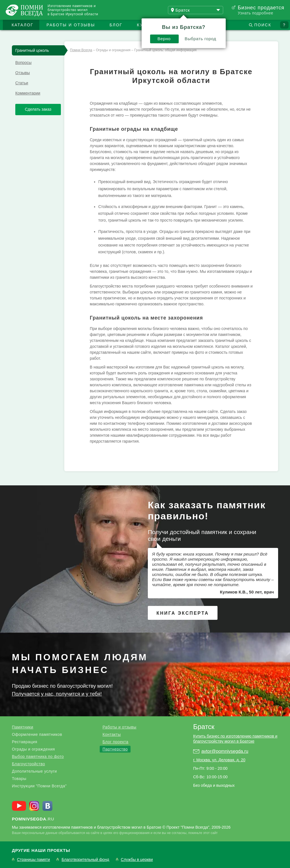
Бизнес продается (261, 8)
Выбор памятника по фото (38, 756)
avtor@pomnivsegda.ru (225, 751)
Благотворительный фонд (85, 860)
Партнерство (115, 749)
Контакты (112, 734)
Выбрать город (201, 39)
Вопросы (23, 63)
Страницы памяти (33, 860)
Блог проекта (115, 742)
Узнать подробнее (255, 13)
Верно (164, 39)
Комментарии (28, 93)
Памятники (23, 727)
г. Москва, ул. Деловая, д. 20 (219, 760)
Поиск (263, 25)
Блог (116, 25)
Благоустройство (28, 764)
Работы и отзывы (71, 25)
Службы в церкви (137, 860)
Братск (204, 727)
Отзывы (23, 73)
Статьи (22, 83)
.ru (33, 819)
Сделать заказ (38, 109)
